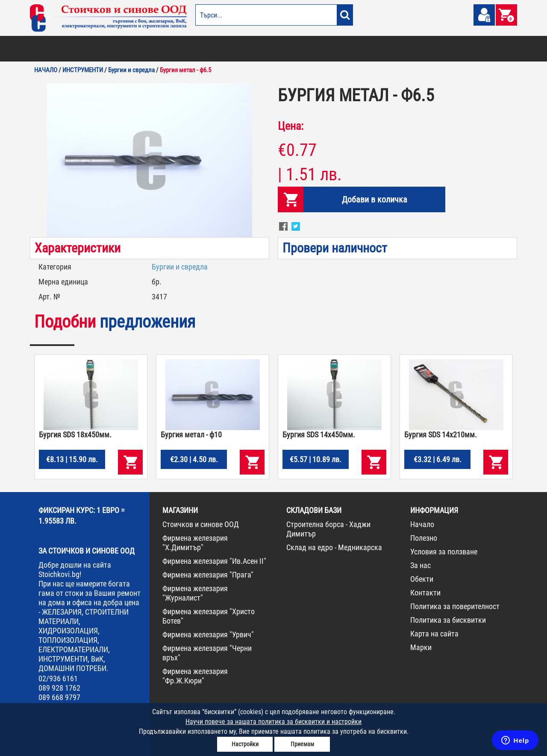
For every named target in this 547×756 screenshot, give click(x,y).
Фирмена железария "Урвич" (208, 634)
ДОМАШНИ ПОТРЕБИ (234, 49)
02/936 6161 (58, 678)
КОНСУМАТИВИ (405, 49)
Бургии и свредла (180, 267)
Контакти (425, 593)
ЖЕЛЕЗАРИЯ (329, 49)
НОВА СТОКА (443, 49)
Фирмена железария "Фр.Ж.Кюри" (195, 676)
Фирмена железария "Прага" (208, 575)
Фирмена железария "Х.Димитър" (195, 543)
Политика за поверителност (455, 606)
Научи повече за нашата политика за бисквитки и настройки (273, 722)
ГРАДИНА (194, 49)
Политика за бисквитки (448, 620)
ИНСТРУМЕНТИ (366, 49)
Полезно (424, 538)
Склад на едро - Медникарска (334, 547)
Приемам (302, 744)
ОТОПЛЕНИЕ (85, 49)
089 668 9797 (59, 697)
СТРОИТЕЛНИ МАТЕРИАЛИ (133, 49)
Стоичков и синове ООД (201, 524)
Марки (421, 647)
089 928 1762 (59, 688)
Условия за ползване (444, 552)
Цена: (291, 126)
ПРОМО (471, 49)
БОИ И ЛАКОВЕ (49, 49)
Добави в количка (375, 199)
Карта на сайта (434, 634)
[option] (150, 160)
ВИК (172, 49)
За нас (421, 565)
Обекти (422, 579)
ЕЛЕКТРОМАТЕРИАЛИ (286, 49)
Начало (422, 524)
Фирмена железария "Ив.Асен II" (214, 561)
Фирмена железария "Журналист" (195, 593)
